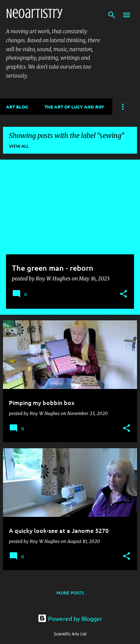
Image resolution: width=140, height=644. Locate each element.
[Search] (112, 15)
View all (19, 146)
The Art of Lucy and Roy (74, 107)
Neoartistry (34, 13)
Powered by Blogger (70, 618)
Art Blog (17, 107)
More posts (70, 593)
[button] (124, 295)
